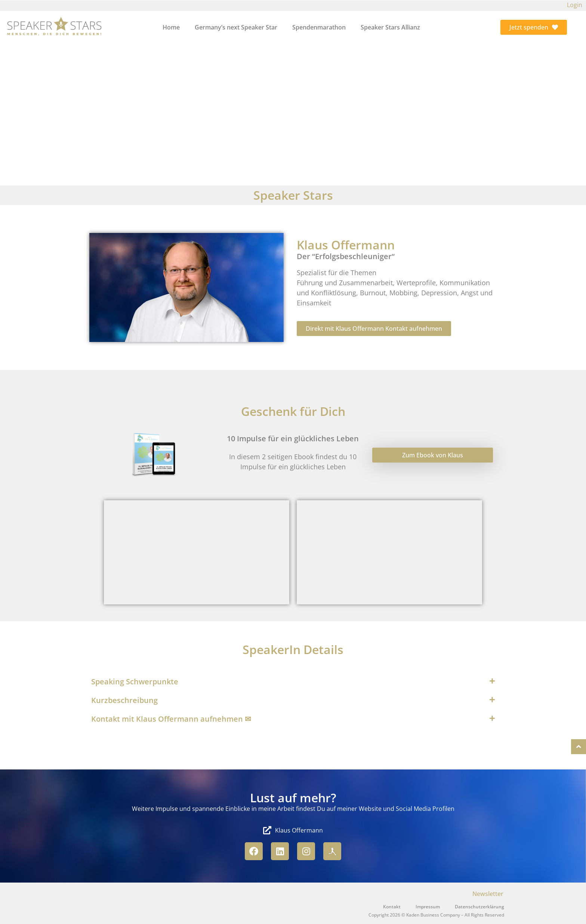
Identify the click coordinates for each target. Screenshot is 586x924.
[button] (293, 682)
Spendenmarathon (319, 27)
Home (171, 27)
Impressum (428, 907)
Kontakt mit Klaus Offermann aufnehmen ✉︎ (171, 719)
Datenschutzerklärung (479, 907)
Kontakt (392, 907)
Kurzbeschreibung (124, 700)
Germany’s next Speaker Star (236, 27)
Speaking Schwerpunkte (135, 682)
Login (575, 5)
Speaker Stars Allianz (390, 27)
